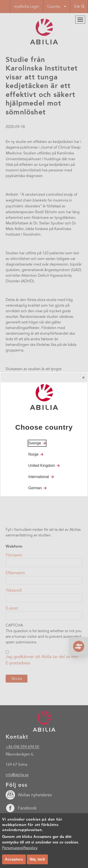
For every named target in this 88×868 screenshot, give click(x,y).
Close (83, 377)
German (35, 488)
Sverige (35, 443)
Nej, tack (37, 859)
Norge (34, 454)
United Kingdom (42, 466)
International (39, 477)
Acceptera (14, 859)
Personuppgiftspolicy (20, 848)
